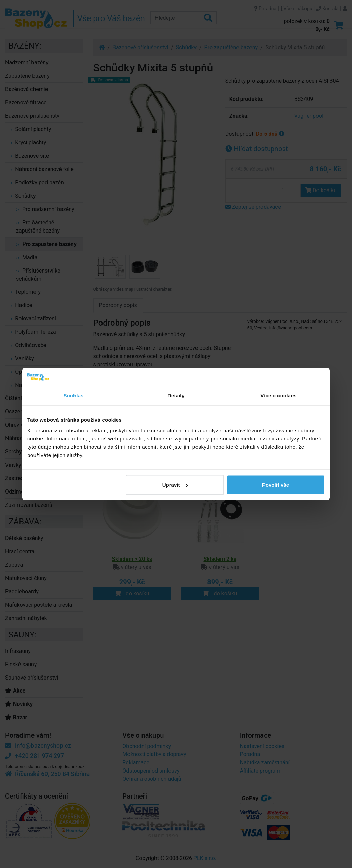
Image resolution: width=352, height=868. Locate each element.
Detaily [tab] (176, 395)
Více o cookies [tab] (279, 395)
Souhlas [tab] (73, 395)
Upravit (175, 485)
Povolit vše (276, 485)
